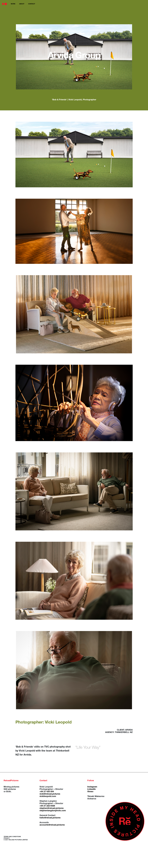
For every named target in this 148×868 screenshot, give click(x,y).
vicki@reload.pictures (50, 794)
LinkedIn (92, 789)
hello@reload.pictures (50, 818)
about (22, 4)
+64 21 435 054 (47, 792)
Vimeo (90, 792)
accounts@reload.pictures (52, 825)
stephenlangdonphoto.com (53, 811)
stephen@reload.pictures (52, 808)
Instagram (92, 787)
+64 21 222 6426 (47, 806)
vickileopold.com (48, 796)
